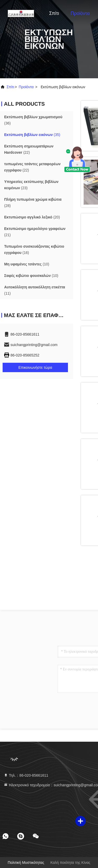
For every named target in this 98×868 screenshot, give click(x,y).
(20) (32, 217)
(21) (35, 232)
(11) (35, 290)
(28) (33, 203)
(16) (34, 249)
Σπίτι (54, 13)
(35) (32, 135)
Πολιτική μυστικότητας (26, 863)
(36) (33, 120)
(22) (29, 149)
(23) (31, 185)
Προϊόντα (80, 13)
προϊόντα (26, 87)
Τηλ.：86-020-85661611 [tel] (26, 775)
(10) (27, 264)
